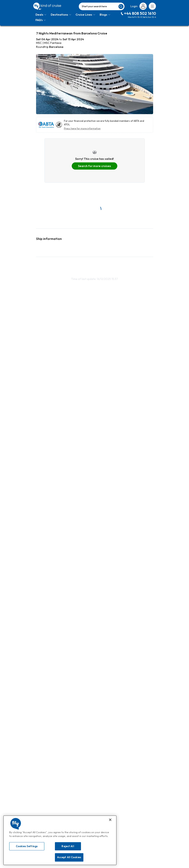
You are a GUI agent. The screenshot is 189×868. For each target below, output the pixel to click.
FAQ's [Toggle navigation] (41, 20)
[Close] (110, 820)
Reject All (68, 846)
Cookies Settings (27, 846)
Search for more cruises (94, 166)
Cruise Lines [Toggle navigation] (85, 15)
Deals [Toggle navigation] (41, 15)
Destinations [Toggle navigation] (61, 15)
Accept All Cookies (69, 857)
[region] (60, 840)
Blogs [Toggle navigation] (105, 15)
